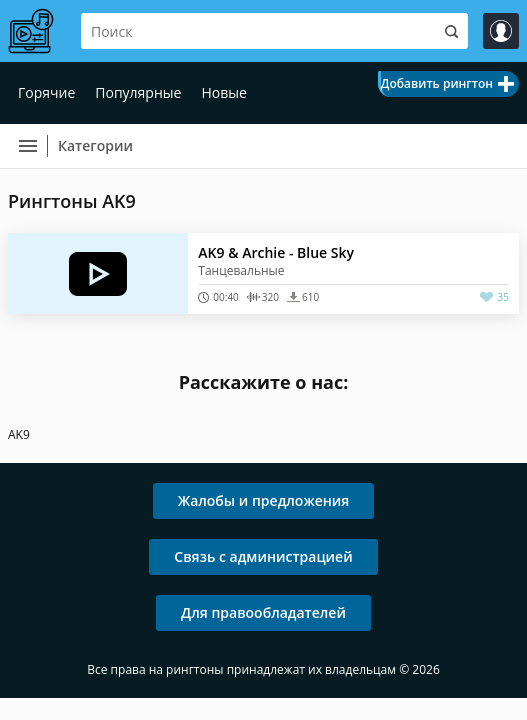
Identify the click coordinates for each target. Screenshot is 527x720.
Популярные (138, 92)
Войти (501, 31)
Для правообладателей (263, 612)
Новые (223, 92)
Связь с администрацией (263, 556)
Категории (95, 145)
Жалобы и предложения (264, 500)
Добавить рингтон (437, 83)
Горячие (46, 92)
